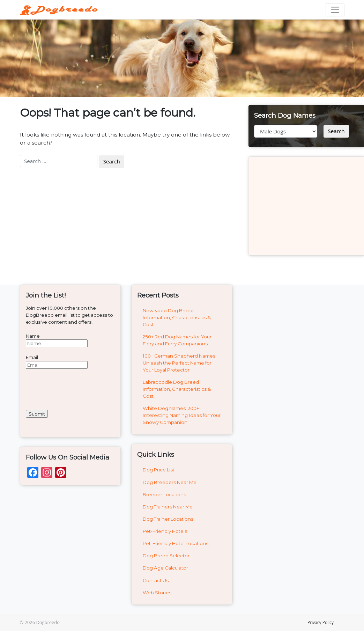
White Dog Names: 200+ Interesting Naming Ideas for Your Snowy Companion (182, 415)
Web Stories (157, 593)
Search (336, 131)
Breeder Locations (164, 494)
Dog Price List (159, 470)
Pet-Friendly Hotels (165, 531)
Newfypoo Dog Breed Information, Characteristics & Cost (177, 317)
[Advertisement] (307, 206)
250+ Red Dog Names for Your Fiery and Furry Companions (177, 340)
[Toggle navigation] (335, 10)
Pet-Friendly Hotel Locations (176, 543)
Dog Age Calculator (165, 568)
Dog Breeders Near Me (170, 482)
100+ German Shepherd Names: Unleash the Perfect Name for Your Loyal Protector (180, 363)
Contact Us (156, 580)
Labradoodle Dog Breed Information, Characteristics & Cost (177, 389)
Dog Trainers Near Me (168, 507)
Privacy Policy (321, 622)
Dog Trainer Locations (168, 519)
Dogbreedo (48, 622)
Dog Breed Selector (166, 556)
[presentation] (79, 389)
